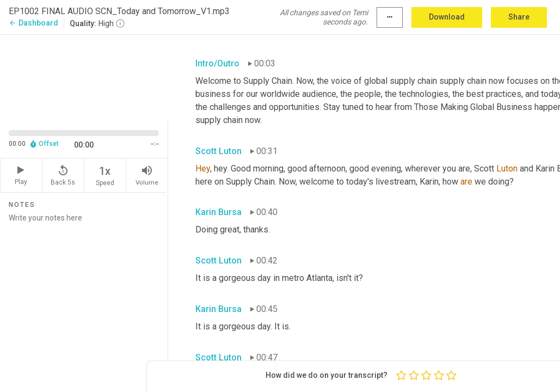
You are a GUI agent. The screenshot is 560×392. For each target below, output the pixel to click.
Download (447, 17)
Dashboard (33, 23)
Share (519, 17)
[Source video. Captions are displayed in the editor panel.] (84, 77)
